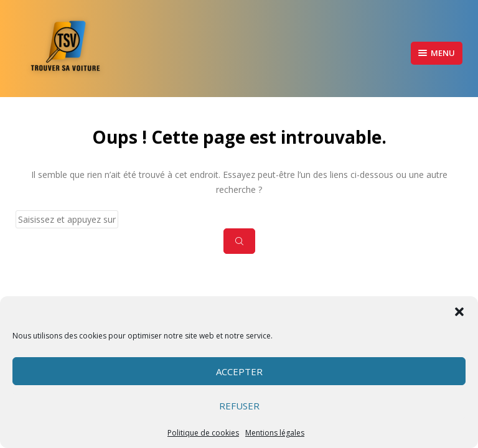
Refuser (239, 406)
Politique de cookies (203, 433)
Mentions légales (275, 433)
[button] (459, 312)
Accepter (239, 371)
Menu (437, 53)
